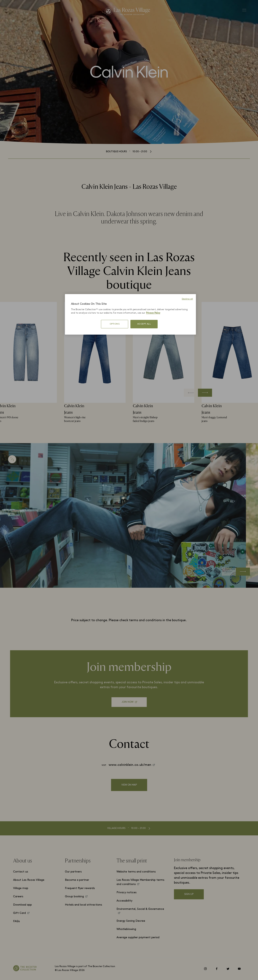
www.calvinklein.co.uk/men (130, 765)
